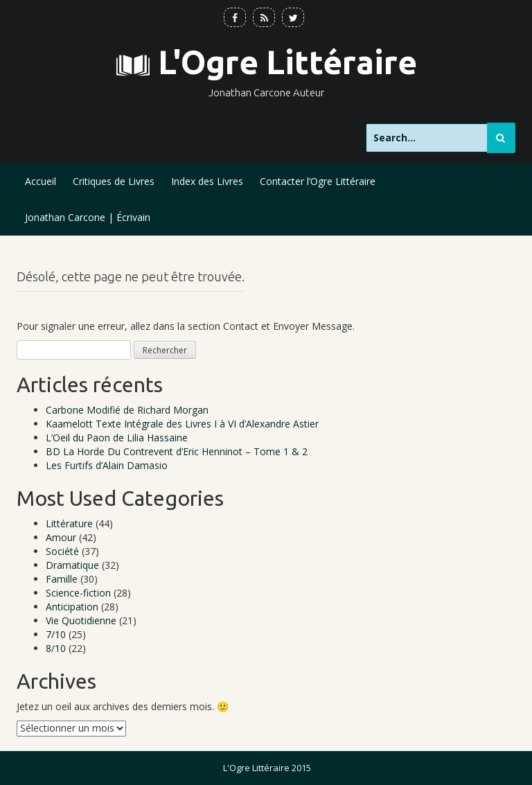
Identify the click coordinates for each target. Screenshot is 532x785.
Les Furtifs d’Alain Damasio (107, 465)
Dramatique (72, 565)
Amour (61, 537)
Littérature (69, 523)
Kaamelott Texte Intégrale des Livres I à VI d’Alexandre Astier (182, 424)
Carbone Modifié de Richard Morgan (127, 410)
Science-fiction (78, 593)
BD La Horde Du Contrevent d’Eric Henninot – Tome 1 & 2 (177, 451)
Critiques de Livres (114, 181)
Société (62, 551)
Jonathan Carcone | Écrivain (88, 217)
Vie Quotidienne (81, 620)
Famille (62, 579)
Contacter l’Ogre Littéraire (318, 181)
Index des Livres (207, 181)
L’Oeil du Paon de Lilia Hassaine (117, 438)
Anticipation (72, 607)
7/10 (56, 634)
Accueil (41, 181)
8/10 (56, 648)
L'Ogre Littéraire (287, 62)
